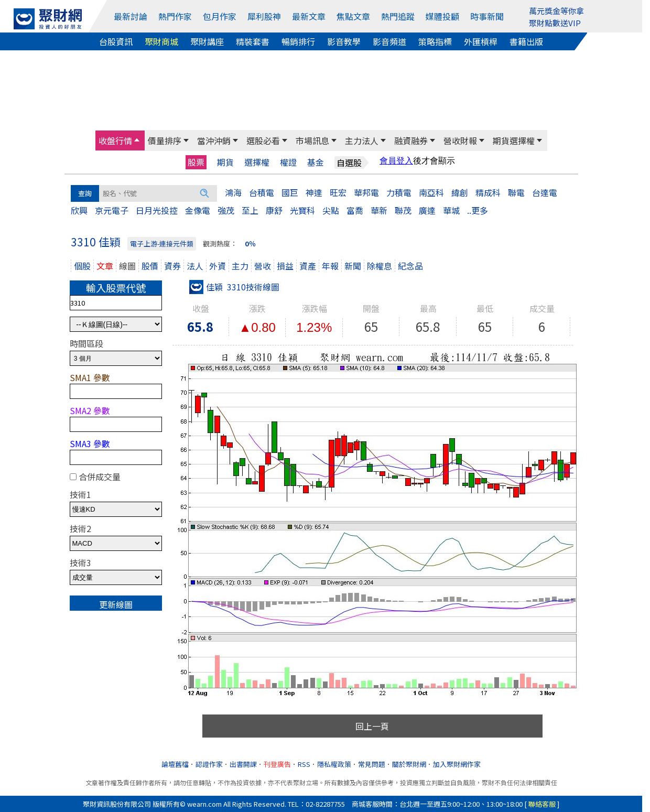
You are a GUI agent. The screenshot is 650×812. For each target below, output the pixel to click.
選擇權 (257, 162)
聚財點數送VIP (555, 23)
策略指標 (435, 41)
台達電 (545, 192)
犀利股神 (264, 16)
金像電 (198, 210)
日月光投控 (157, 210)
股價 (150, 266)
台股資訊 (116, 41)
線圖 (127, 266)
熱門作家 (175, 16)
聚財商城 (161, 41)
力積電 (399, 192)
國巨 (290, 192)
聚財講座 (207, 41)
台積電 (262, 192)
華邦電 (366, 192)
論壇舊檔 (175, 764)
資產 (308, 266)
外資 (218, 266)
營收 (263, 266)
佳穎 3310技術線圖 (234, 287)
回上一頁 (372, 726)
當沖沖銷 (214, 140)
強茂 (226, 210)
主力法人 (362, 140)
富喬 (355, 210)
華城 (451, 210)
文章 (105, 266)
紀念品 (410, 266)
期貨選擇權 (514, 140)
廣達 (427, 210)
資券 (172, 266)
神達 (314, 192)
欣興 (79, 210)
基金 (316, 162)
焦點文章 (353, 16)
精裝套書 (253, 41)
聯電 (516, 192)
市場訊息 (312, 140)
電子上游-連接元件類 (162, 243)
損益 (285, 266)
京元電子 (112, 210)
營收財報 (460, 140)
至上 (250, 210)
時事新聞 (487, 16)
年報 (330, 266)
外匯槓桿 (481, 41)
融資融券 (411, 140)
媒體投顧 (442, 16)
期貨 (225, 162)
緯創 (460, 192)
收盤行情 (115, 140)
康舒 (274, 210)
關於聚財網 (409, 764)
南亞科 (431, 192)
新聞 (353, 266)
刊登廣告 (277, 764)
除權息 (380, 266)
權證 (288, 162)
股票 (196, 162)
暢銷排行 (298, 41)
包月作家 (220, 16)
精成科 (488, 192)
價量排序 (165, 140)
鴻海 (233, 192)
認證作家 (209, 764)
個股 (82, 266)
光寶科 (302, 210)
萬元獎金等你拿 (556, 11)
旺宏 (338, 192)
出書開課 (243, 764)
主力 (240, 266)
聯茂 (403, 210)
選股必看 (263, 140)
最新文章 (309, 16)
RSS (304, 764)
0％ (250, 243)
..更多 (478, 210)
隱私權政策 (334, 764)
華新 (379, 210)
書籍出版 (526, 41)
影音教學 (344, 41)
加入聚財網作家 (457, 764)
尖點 (331, 210)
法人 (195, 266)
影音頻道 (389, 41)
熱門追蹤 (398, 16)
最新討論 (131, 16)
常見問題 (372, 764)
